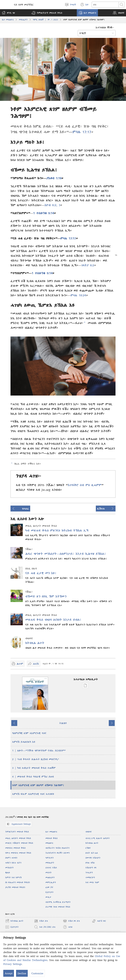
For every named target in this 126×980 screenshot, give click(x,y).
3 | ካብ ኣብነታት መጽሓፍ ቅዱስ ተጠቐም (34, 768)
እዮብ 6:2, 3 (52, 205)
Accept (9, 973)
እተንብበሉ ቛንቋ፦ (105, 27)
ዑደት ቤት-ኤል (92, 853)
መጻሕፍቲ (49, 843)
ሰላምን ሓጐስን (11, 858)
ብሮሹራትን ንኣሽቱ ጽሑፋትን (57, 848)
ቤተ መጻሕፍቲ (8, 20)
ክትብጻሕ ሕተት (35, 643)
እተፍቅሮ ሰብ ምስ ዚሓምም (85, 485)
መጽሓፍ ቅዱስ (51, 838)
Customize (37, 973)
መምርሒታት (51, 882)
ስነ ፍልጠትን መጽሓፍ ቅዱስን (18, 882)
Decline (22, 973)
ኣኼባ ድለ (41, 921)
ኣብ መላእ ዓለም (92, 882)
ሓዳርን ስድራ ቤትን (13, 863)
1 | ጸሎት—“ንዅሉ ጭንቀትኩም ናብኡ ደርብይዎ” (39, 750)
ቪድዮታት (49, 892)
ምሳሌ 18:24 (78, 295)
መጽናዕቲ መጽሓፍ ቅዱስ (15, 848)
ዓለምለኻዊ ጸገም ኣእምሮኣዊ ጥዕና (29, 733)
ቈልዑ (8, 873)
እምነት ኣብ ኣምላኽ (13, 877)
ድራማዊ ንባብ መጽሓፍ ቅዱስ (58, 907)
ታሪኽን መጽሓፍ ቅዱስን (15, 887)
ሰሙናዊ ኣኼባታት (93, 858)
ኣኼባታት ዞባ (91, 868)
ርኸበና (88, 848)
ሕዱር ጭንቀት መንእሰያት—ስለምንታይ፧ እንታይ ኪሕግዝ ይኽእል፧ (66, 554)
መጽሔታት (23, 20)
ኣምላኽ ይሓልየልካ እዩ (24, 742)
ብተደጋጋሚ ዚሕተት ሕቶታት (98, 838)
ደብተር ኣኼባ (51, 868)
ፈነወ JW (49, 887)
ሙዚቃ (48, 897)
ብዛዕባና (89, 832)
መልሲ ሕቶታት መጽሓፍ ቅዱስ (18, 838)
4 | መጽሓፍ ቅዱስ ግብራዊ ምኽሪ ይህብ (33, 776)
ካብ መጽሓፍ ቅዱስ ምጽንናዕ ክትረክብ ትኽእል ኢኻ (57, 530)
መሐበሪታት (50, 877)
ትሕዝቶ (63, 723)
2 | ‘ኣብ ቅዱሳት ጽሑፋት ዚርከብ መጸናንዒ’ (36, 759)
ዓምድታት (50, 858)
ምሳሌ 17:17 (82, 132)
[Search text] (105, 5)
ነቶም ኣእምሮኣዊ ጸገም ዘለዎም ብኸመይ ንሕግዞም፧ (38, 785)
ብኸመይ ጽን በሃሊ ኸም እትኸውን (46, 596)
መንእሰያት (9, 868)
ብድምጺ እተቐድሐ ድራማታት (58, 902)
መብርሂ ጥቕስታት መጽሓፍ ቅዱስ (19, 843)
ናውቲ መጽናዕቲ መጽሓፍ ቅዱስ (18, 853)
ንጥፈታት (89, 873)
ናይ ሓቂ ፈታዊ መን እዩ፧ (41, 573)
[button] (47, 13)
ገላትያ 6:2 (88, 265)
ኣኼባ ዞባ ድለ (71, 921)
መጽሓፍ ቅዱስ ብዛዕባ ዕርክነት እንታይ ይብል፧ (53, 620)
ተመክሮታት (90, 877)
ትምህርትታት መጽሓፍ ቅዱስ (17, 832)
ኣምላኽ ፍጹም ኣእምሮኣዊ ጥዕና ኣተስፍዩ (33, 794)
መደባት (48, 873)
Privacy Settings (12, 964)
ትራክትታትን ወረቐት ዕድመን (58, 853)
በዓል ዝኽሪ (90, 863)
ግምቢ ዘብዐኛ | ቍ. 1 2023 (45, 20)
